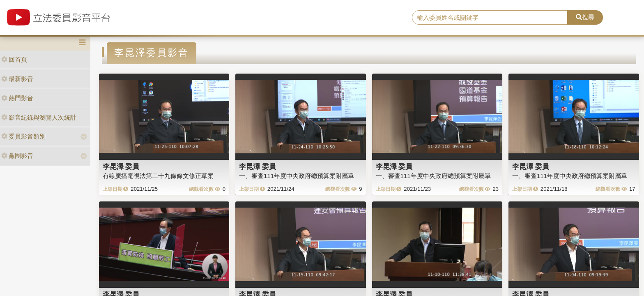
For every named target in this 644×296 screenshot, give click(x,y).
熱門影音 (17, 98)
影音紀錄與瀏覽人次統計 (39, 117)
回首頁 (14, 59)
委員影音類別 (23, 136)
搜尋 (585, 17)
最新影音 (17, 79)
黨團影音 (17, 156)
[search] (490, 18)
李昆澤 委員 (121, 166)
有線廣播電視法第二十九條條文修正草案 (158, 176)
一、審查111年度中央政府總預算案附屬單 (297, 176)
